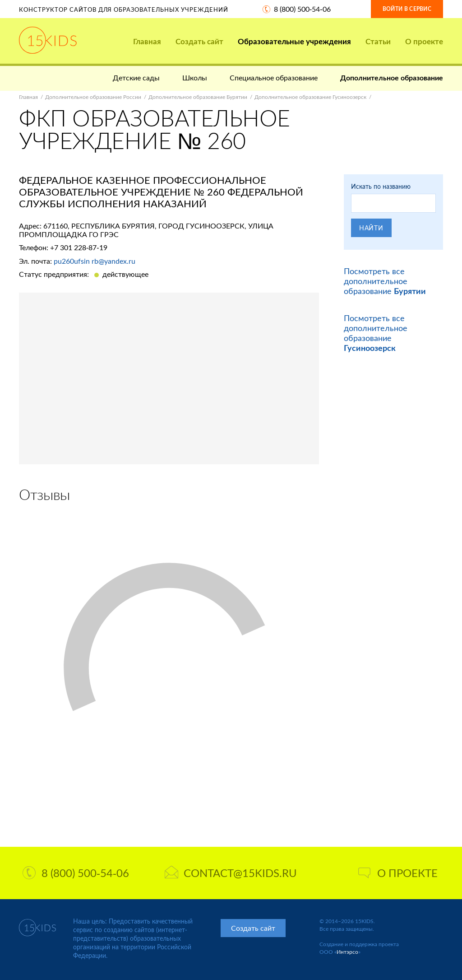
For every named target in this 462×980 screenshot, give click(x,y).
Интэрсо (347, 952)
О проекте (424, 41)
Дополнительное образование (392, 77)
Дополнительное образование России (93, 97)
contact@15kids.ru (231, 873)
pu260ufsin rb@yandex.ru (95, 261)
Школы (195, 77)
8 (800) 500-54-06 (302, 9)
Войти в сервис (407, 9)
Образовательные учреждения (294, 41)
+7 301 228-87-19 (79, 247)
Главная (147, 41)
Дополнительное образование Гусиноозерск (310, 97)
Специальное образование (274, 77)
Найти (371, 228)
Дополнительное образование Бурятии (198, 97)
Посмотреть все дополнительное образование (385, 281)
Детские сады (136, 77)
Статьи (378, 41)
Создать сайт (199, 41)
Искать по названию (381, 186)
